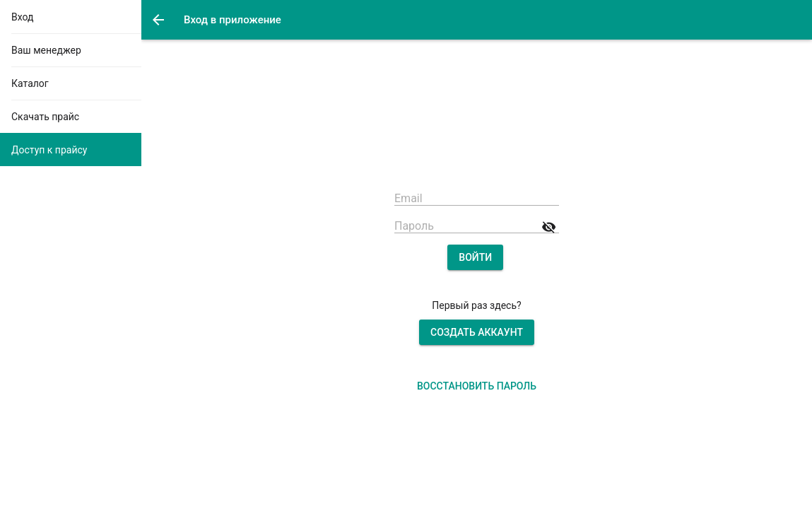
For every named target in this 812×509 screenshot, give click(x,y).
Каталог (30, 83)
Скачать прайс (45, 117)
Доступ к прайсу (49, 150)
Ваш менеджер (46, 50)
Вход (22, 17)
